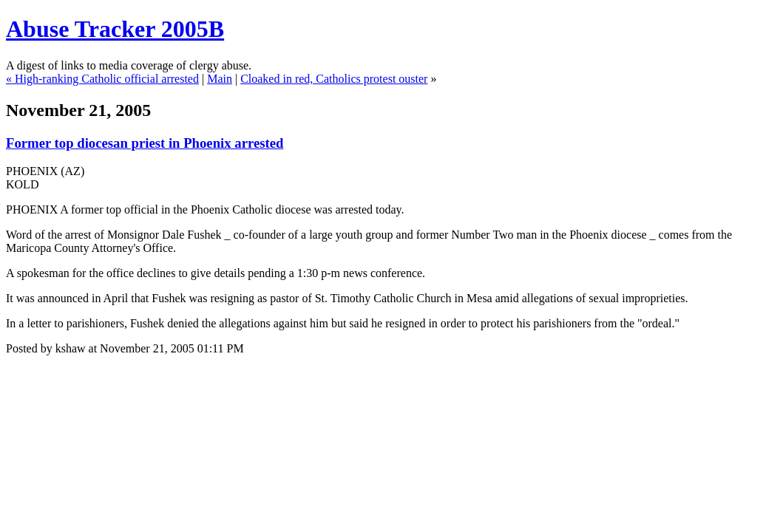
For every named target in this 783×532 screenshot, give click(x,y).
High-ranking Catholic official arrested (107, 79)
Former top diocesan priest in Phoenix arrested (145, 143)
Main (220, 79)
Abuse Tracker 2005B (115, 29)
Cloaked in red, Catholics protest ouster (334, 79)
